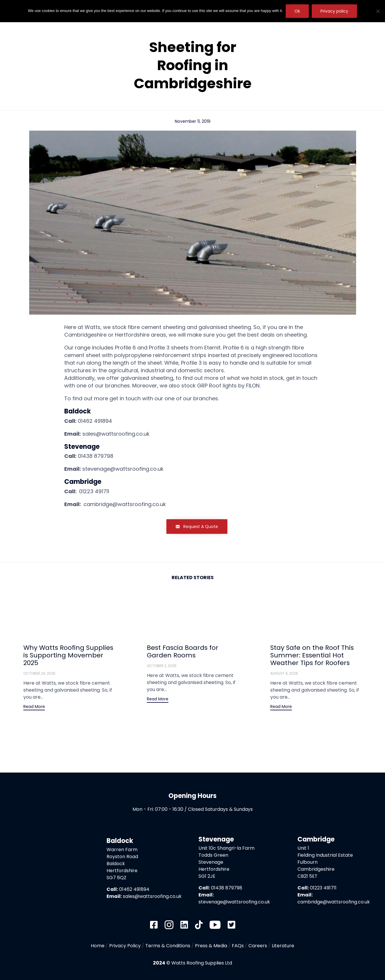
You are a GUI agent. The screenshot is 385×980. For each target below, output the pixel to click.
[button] (197, 527)
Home (98, 946)
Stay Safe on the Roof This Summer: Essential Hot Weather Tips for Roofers (312, 655)
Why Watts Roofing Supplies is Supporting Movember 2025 (68, 655)
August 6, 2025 (284, 673)
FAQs (238, 946)
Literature (283, 946)
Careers (258, 946)
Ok (297, 11)
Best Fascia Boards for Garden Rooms (183, 651)
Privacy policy (334, 11)
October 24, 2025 (39, 673)
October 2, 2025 (162, 666)
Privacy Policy (125, 946)
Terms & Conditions (168, 946)
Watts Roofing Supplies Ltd (202, 963)
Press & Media (211, 946)
